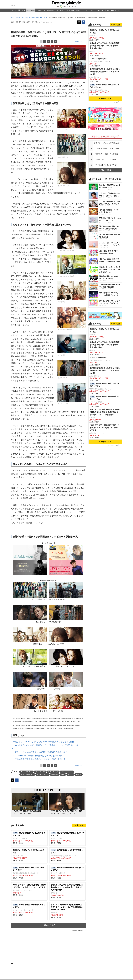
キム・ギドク (53, 795)
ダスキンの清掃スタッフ (99, 111)
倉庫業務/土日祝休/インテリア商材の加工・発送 (105, 83)
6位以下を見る (105, 222)
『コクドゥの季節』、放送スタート (107, 200)
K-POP (78, 798)
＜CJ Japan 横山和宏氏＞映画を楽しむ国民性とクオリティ (38, 779)
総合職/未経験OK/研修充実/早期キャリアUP (104, 511)
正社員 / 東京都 (29, 861)
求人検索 (80, 849)
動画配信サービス (53, 10)
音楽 (24, 10)
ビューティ (85, 10)
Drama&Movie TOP (36, 41)
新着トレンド (115, 10)
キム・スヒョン (26, 795)
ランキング (100, 10)
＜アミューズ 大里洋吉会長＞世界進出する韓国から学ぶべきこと (41, 776)
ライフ (93, 10)
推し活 (107, 10)
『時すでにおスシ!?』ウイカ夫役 (106, 217)
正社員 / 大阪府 (67, 861)
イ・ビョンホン (42, 798)
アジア (70, 798)
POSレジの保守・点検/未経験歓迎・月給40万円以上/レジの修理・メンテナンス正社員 (104, 541)
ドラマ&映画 (31, 10)
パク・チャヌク (67, 795)
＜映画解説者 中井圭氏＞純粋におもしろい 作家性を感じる (39, 783)
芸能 (19, 10)
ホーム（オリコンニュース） (20, 41)
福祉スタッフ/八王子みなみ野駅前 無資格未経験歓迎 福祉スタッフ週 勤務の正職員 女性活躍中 (105, 98)
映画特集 (55, 798)
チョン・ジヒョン (27, 798)
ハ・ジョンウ (40, 795)
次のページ (79, 65)
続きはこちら (50, 949)
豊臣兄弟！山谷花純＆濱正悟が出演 (107, 195)
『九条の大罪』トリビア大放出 (105, 211)
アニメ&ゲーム (41, 10)
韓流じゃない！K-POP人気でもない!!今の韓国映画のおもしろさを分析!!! (44, 765)
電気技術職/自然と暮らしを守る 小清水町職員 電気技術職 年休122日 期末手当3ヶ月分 (105, 124)
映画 (46, 41)
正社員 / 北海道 (67, 896)
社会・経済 (71, 10)
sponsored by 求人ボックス (79, 954)
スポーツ (63, 10)
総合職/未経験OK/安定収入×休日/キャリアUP (104, 138)
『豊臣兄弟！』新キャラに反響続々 (107, 206)
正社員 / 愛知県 (29, 933)
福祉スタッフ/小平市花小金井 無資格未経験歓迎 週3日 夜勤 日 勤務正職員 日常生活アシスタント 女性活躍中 (105, 525)
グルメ (78, 10)
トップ (14, 10)
